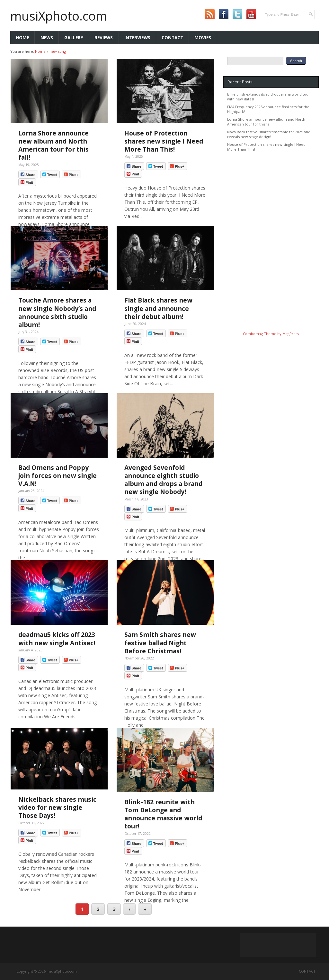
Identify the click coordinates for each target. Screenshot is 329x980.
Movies (203, 37)
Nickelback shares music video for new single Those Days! (57, 807)
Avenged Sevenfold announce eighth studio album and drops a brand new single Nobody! (163, 480)
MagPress (291, 334)
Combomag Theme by (263, 334)
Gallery (74, 37)
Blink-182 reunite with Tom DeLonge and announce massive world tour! (163, 814)
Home (22, 37)
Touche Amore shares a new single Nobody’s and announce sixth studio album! (57, 312)
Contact (172, 37)
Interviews (137, 37)
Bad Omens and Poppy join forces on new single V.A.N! (58, 476)
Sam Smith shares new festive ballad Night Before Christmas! (160, 643)
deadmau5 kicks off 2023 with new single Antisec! (57, 639)
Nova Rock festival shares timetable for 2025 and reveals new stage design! (269, 134)
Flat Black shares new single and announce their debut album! (158, 308)
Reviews (104, 37)
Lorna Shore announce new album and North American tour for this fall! (53, 145)
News (47, 37)
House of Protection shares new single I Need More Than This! (164, 141)
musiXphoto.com (59, 16)
